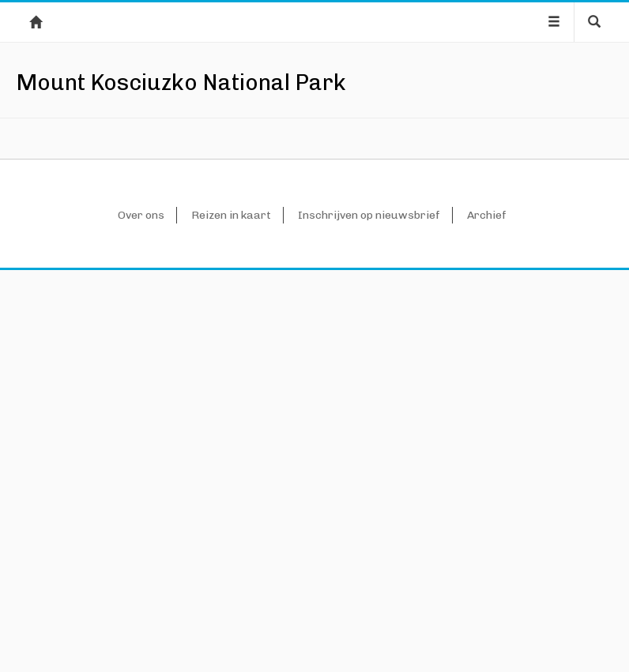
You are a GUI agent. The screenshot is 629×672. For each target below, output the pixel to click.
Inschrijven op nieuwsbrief (369, 617)
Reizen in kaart (231, 617)
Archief (487, 617)
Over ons (141, 617)
